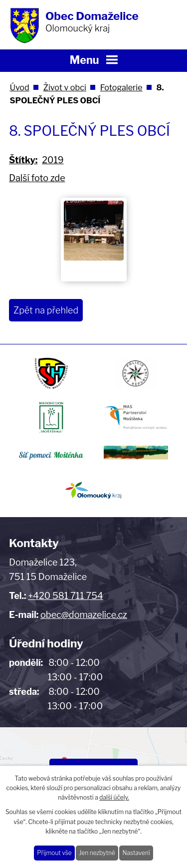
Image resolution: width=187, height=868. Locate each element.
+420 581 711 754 (65, 596)
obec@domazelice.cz (84, 615)
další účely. (114, 797)
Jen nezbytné (97, 853)
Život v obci (65, 87)
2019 (53, 160)
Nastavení (136, 853)
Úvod (19, 87)
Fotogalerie (121, 87)
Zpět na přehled (46, 310)
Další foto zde (37, 178)
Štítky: (23, 160)
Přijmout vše (54, 853)
